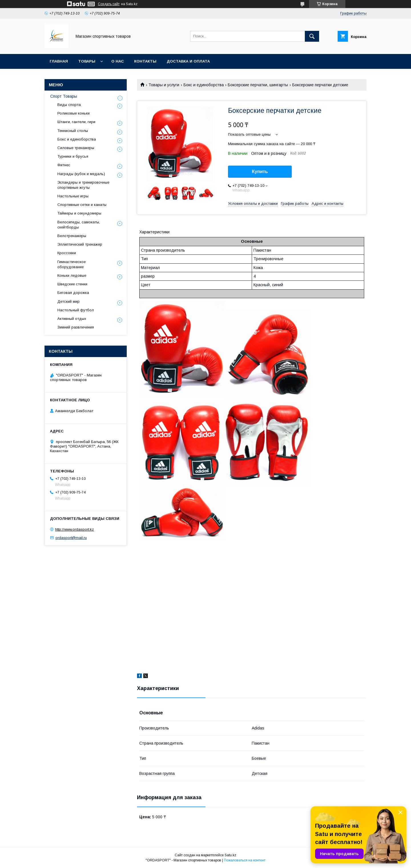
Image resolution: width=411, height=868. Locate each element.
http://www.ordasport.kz (74, 529)
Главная (59, 61)
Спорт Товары (64, 96)
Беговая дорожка (73, 293)
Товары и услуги (164, 85)
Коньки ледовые (72, 275)
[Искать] (312, 36)
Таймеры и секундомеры (79, 213)
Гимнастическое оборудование (71, 264)
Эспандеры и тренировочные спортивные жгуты (83, 185)
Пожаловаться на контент (245, 860)
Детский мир (68, 301)
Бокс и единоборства (204, 85)
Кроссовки (67, 253)
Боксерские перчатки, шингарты (258, 85)
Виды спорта (69, 105)
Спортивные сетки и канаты (82, 205)
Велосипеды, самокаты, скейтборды (79, 225)
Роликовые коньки (73, 113)
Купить (260, 172)
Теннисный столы (73, 131)
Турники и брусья (73, 156)
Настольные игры (73, 196)
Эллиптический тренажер (80, 244)
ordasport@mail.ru (71, 538)
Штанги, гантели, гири (76, 122)
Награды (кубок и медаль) (81, 174)
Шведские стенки (72, 284)
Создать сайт (109, 4)
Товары (87, 61)
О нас (118, 61)
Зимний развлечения (76, 327)
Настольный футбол (76, 310)
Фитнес (64, 165)
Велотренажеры (72, 236)
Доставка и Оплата (188, 61)
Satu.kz (230, 855)
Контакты (145, 61)
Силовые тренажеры (76, 148)
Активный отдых (72, 319)
